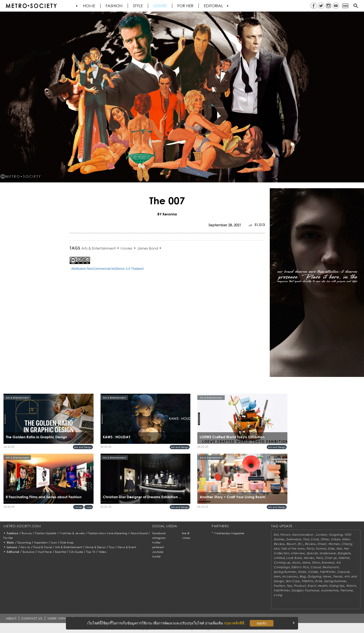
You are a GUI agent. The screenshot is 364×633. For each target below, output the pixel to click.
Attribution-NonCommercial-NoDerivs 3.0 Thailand (107, 269)
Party (310, 549)
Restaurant (330, 567)
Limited (279, 558)
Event (312, 586)
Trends (338, 576)
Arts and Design (83, 447)
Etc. (300, 544)
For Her (8, 538)
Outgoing (336, 535)
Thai (306, 539)
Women (334, 544)
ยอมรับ (262, 623)
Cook (315, 539)
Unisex (335, 539)
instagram (159, 538)
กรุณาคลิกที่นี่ (234, 623)
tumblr (156, 556)
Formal (321, 549)
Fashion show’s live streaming (108, 533)
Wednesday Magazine (229, 533)
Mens (306, 562)
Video (102, 552)
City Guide (76, 552)
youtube (158, 552)
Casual (315, 567)
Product (300, 586)
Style (138, 6)
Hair (339, 549)
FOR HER (185, 6)
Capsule (343, 572)
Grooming (24, 542)
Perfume (347, 590)
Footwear (312, 590)
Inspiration (41, 542)
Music (89, 507)
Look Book (294, 558)
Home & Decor (96, 547)
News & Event (127, 547)
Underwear (328, 553)
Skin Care (293, 581)
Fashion (114, 6)
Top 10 (91, 552)
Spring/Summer (285, 572)
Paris (319, 558)
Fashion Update (46, 533)
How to (25, 547)
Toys (112, 547)
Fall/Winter (328, 572)
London (321, 535)
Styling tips (337, 586)
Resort (291, 544)
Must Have (45, 552)
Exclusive (28, 552)
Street (322, 544)
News (327, 576)
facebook (159, 533)
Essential (60, 552)
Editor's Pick (300, 567)
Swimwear (294, 539)
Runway (27, 533)
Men (277, 576)
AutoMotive (330, 590)
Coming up (282, 562)
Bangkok (344, 553)
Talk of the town (293, 549)
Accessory (290, 576)
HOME (89, 6)
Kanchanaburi (303, 535)
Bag (303, 576)
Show (316, 562)
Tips (289, 586)
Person (285, 535)
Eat (276, 535)
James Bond (148, 248)
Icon (54, 542)
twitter (156, 542)
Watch (351, 586)
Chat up (331, 558)
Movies (126, 248)
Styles (302, 572)
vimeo (186, 538)
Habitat (344, 558)
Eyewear (328, 562)
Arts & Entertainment (98, 248)
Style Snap (67, 542)
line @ (186, 533)
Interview (298, 553)
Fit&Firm (307, 581)
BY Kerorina (167, 214)
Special (312, 553)
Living (278, 595)
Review (279, 544)
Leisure (160, 6)
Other (325, 539)
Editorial (213, 6)
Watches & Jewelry (72, 533)
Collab (313, 572)
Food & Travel (43, 547)
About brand (139, 533)
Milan (346, 539)
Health (322, 586)
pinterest (158, 547)
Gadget (297, 590)
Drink (318, 581)
